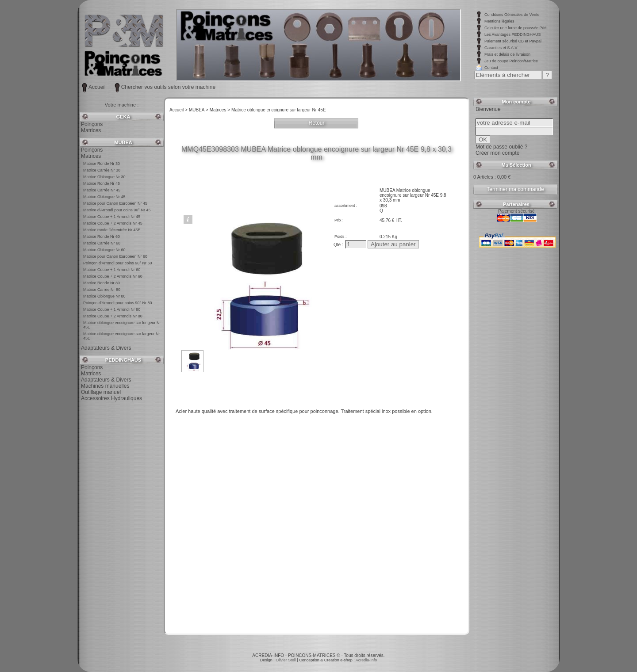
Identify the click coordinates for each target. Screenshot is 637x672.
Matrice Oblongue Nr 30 (104, 177)
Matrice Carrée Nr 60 (102, 243)
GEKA (123, 117)
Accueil (97, 87)
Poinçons (92, 124)
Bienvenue (488, 109)
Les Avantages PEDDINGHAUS (512, 34)
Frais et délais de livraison (507, 54)
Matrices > (220, 110)
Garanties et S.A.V (501, 48)
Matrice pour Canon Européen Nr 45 (115, 203)
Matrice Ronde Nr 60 (102, 237)
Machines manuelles (105, 386)
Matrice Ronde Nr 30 (102, 164)
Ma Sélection (516, 165)
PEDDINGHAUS (123, 360)
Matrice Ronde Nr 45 (102, 183)
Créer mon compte (497, 153)
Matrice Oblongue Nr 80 (104, 296)
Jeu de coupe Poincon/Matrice (511, 61)
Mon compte (516, 102)
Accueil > (178, 110)
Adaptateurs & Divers (106, 348)
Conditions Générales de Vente (512, 15)
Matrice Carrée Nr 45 (102, 190)
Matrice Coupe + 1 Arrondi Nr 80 (112, 309)
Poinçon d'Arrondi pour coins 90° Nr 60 (117, 263)
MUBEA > (199, 110)
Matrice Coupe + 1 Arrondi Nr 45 (112, 217)
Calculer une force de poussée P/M (516, 28)
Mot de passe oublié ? (501, 147)
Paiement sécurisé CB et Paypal (513, 41)
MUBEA (123, 142)
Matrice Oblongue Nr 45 (104, 197)
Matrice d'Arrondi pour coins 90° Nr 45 (117, 210)
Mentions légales (499, 21)
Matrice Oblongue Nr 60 (104, 250)
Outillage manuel (101, 392)
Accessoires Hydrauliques (111, 398)
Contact (491, 68)
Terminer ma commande (515, 189)
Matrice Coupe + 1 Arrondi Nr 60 (112, 270)
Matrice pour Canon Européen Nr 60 (115, 256)
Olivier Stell (286, 660)
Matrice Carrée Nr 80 (102, 290)
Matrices (91, 130)
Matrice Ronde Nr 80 (102, 283)
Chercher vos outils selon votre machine (168, 87)
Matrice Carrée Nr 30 (102, 170)
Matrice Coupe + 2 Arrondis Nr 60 (113, 276)
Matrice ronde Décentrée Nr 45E (112, 230)
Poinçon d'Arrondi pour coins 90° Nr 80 (117, 303)
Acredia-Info (366, 660)
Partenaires (516, 204)
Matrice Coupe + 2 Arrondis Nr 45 (113, 223)
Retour (316, 123)
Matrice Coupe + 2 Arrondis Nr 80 (113, 316)
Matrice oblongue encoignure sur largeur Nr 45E (278, 110)
